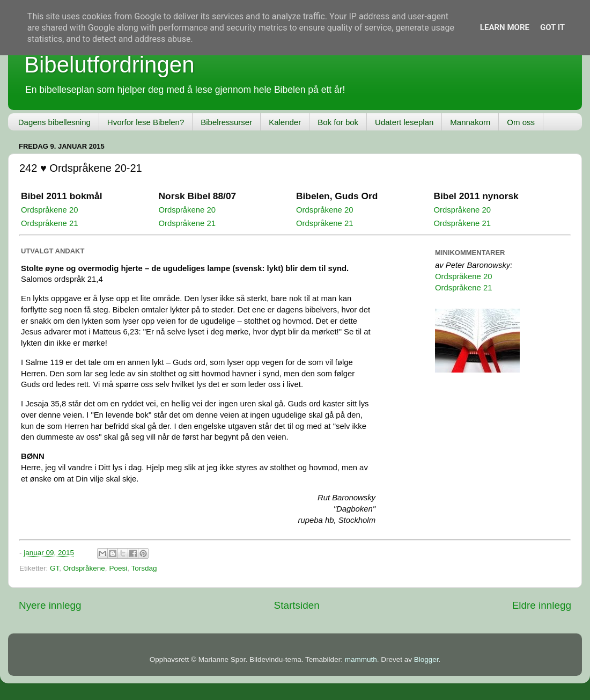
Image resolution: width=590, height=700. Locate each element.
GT (54, 568)
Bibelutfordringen (109, 65)
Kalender (285, 122)
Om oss (521, 122)
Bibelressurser (226, 122)
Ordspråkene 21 (49, 223)
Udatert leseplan (404, 122)
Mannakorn (470, 122)
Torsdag (144, 568)
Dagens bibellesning (54, 122)
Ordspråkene (84, 568)
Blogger (426, 659)
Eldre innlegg (542, 605)
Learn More (505, 27)
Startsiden (297, 605)
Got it (552, 27)
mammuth (361, 659)
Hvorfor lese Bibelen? (146, 122)
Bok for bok (338, 122)
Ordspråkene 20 (49, 210)
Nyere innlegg (50, 605)
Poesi (118, 568)
